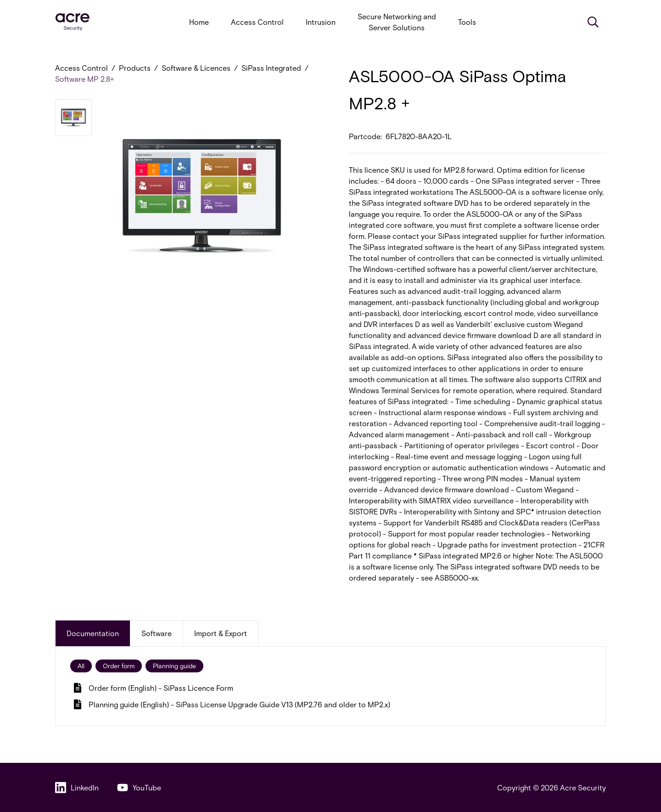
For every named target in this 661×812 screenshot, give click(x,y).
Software (157, 633)
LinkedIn (77, 787)
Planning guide (174, 666)
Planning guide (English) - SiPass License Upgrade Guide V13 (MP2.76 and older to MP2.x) (232, 704)
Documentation (93, 633)
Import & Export (221, 633)
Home (199, 22)
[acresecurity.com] (73, 22)
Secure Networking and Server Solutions (397, 22)
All (81, 666)
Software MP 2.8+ (84, 79)
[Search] (593, 22)
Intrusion (321, 22)
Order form (119, 666)
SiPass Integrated (271, 68)
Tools (467, 22)
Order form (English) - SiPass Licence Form (154, 688)
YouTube (139, 787)
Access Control (257, 22)
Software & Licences (196, 68)
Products (135, 68)
